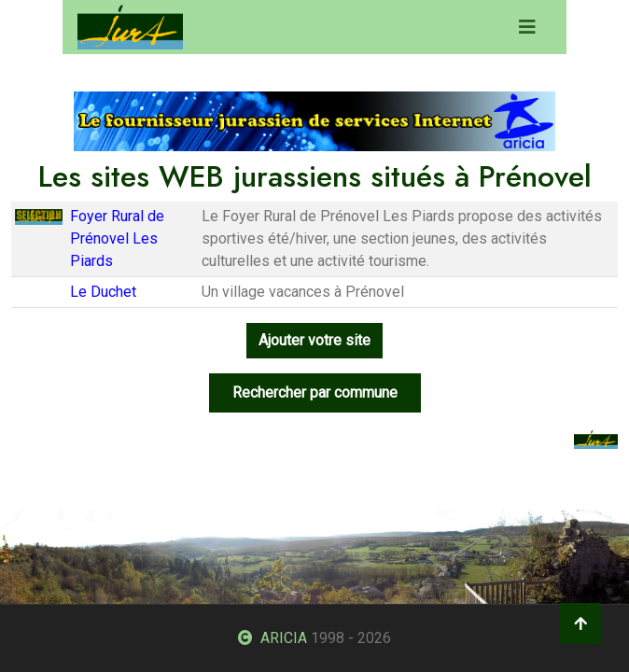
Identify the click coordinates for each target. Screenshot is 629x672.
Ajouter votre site (314, 340)
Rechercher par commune (315, 392)
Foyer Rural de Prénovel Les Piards (117, 238)
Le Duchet (103, 292)
